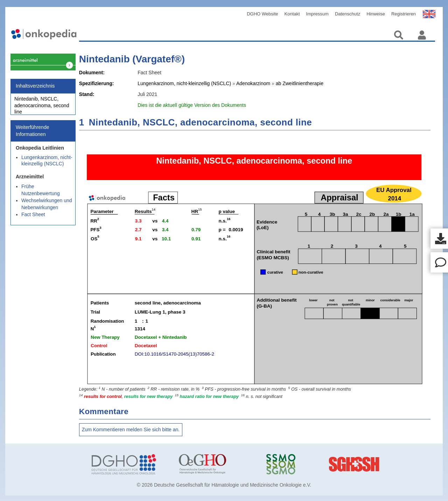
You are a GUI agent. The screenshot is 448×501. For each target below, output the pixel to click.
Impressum (317, 14)
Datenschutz (348, 14)
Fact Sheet (33, 218)
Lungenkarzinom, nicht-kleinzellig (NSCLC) (47, 164)
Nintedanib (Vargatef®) (132, 59)
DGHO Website (262, 14)
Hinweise (376, 14)
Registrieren (404, 14)
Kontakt (292, 14)
